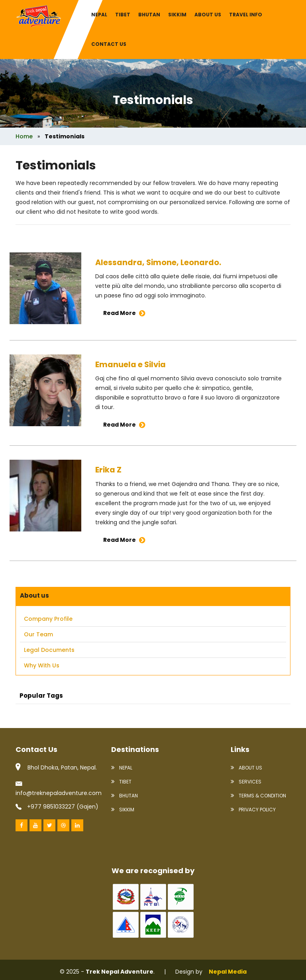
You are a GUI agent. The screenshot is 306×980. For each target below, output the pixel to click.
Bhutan (149, 15)
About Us (246, 767)
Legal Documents (49, 650)
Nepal (99, 15)
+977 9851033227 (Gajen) (57, 806)
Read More (124, 313)
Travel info (246, 15)
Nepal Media (228, 971)
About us (208, 15)
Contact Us (109, 44)
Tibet (123, 15)
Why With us (42, 665)
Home (24, 136)
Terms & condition (258, 795)
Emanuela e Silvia (131, 364)
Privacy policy (253, 809)
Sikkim (177, 15)
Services (246, 781)
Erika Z (109, 470)
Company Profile (48, 619)
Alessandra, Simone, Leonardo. (159, 262)
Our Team (38, 634)
